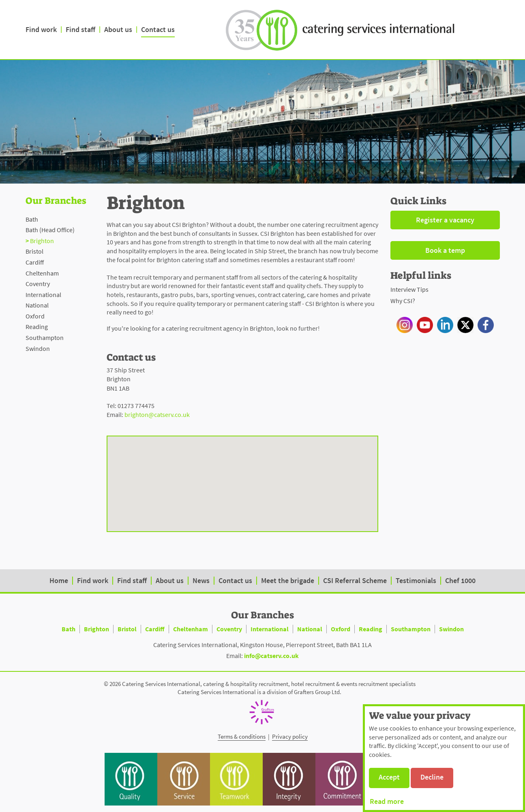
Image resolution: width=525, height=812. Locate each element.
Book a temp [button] (445, 250)
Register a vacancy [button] (445, 220)
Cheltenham (42, 273)
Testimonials (416, 580)
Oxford (35, 316)
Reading (37, 327)
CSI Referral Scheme (355, 580)
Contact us (158, 29)
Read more (387, 801)
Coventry (38, 284)
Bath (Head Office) (50, 230)
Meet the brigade (288, 580)
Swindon (38, 348)
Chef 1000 (460, 580)
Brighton (42, 241)
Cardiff (35, 262)
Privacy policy (290, 736)
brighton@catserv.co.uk (157, 415)
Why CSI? (403, 301)
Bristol (34, 251)
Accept (389, 777)
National (37, 305)
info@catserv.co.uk (271, 656)
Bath (32, 219)
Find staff (80, 29)
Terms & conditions (242, 736)
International (43, 295)
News (201, 580)
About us (118, 29)
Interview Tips (409, 289)
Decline (432, 777)
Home (59, 580)
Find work (41, 29)
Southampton (45, 338)
